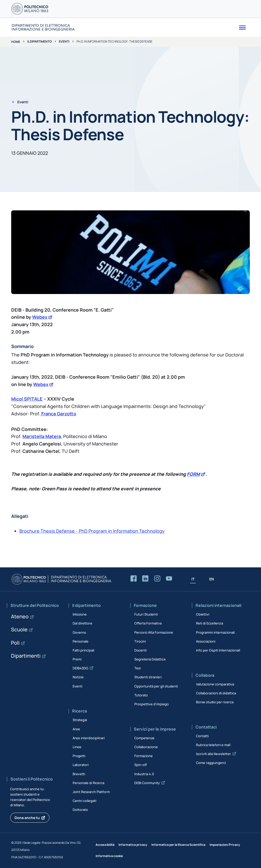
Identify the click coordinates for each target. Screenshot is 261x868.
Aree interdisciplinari (89, 738)
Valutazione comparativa (215, 684)
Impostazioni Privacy (225, 845)
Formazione (143, 756)
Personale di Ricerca (88, 783)
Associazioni (206, 641)
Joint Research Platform (91, 792)
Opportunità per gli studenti (156, 686)
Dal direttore (82, 623)
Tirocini (140, 641)
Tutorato (141, 695)
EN (212, 579)
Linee (77, 747)
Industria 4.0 (144, 774)
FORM (193, 474)
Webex (40, 317)
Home (16, 42)
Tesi (138, 668)
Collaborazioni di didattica (216, 693)
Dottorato (80, 810)
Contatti (202, 736)
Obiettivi (203, 614)
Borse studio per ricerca (215, 702)
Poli (15, 643)
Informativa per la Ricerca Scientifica (178, 845)
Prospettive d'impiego (152, 704)
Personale (81, 641)
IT (193, 579)
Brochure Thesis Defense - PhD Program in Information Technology (92, 531)
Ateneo (20, 616)
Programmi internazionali (215, 632)
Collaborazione (146, 747)
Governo (79, 632)
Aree (76, 729)
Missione (80, 614)
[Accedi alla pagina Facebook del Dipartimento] (134, 579)
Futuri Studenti (146, 614)
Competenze (144, 738)
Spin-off (141, 765)
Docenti (140, 650)
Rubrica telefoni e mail (213, 745)
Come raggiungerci (211, 763)
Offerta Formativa (148, 623)
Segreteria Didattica (150, 659)
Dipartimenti (26, 656)
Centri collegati (84, 801)
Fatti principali (83, 650)
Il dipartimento (40, 41)
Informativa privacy (133, 845)
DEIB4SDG (80, 668)
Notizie (78, 677)
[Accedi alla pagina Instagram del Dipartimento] (157, 579)
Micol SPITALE (27, 399)
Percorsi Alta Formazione (154, 632)
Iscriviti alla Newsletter (213, 754)
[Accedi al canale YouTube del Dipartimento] (169, 579)
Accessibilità (105, 845)
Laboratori (81, 765)
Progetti (79, 756)
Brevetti (79, 774)
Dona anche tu (27, 818)
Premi (77, 659)
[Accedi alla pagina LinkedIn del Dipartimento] (145, 579)
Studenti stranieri (148, 677)
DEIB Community (147, 783)
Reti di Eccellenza (210, 623)
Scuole (19, 629)
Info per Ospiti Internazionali (218, 650)
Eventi (64, 41)
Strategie (80, 720)
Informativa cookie (109, 856)
